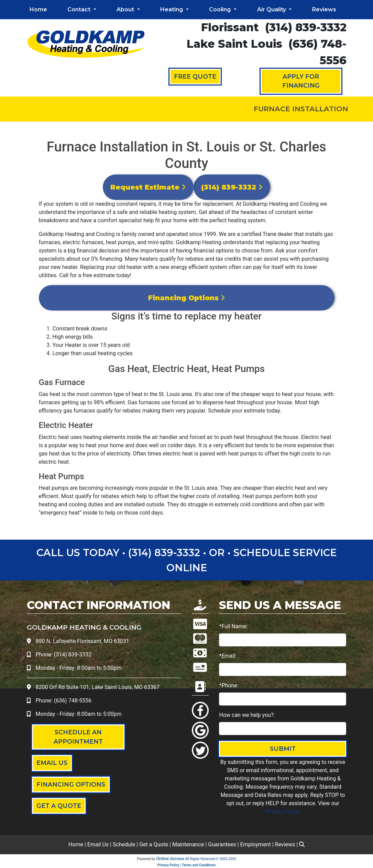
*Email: (228, 656)
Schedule (124, 844)
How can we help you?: (247, 715)
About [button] (126, 9)
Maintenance (188, 844)
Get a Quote (154, 844)
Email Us (98, 844)
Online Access (170, 859)
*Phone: (229, 685)
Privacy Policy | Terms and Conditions (186, 865)
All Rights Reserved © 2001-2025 (211, 859)
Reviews (324, 9)
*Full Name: (233, 626)
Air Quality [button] (272, 9)
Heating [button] (172, 9)
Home (38, 9)
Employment (256, 844)
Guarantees (222, 844)
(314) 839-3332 (306, 27)
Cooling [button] (221, 9)
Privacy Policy (283, 811)
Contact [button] (80, 9)
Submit (283, 749)
